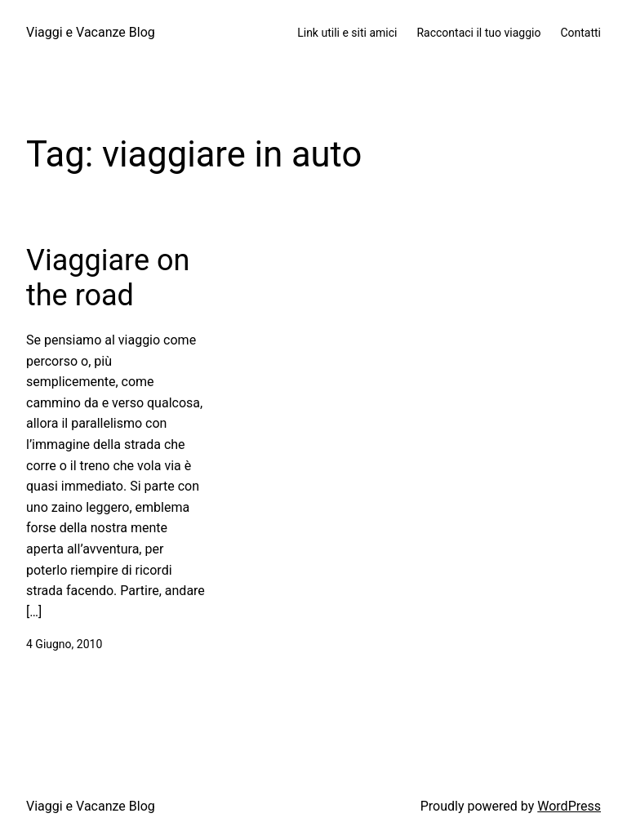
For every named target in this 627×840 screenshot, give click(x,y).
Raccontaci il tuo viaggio (478, 33)
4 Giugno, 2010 (64, 644)
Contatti (580, 33)
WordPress (569, 806)
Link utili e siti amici (347, 33)
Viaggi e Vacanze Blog (91, 32)
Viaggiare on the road (108, 278)
